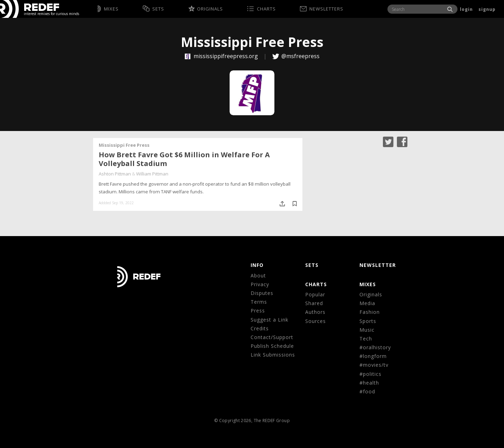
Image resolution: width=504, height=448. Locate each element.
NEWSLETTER (378, 265)
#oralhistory (375, 347)
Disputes (262, 293)
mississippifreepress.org (222, 56)
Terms (259, 302)
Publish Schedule (272, 346)
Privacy (260, 284)
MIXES (368, 284)
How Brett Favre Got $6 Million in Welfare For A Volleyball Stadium (184, 159)
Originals (371, 294)
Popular (315, 294)
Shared (314, 303)
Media (367, 303)
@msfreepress (300, 56)
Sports (368, 321)
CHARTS (316, 284)
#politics (370, 374)
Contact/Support (272, 337)
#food (367, 391)
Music (367, 330)
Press (258, 311)
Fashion (370, 312)
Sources (316, 321)
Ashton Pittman (115, 174)
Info (257, 265)
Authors (315, 312)
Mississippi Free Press (124, 145)
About (258, 275)
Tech (366, 339)
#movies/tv (374, 365)
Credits (260, 328)
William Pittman (152, 174)
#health (369, 383)
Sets (312, 265)
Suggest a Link (269, 320)
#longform (373, 356)
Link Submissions (273, 355)
